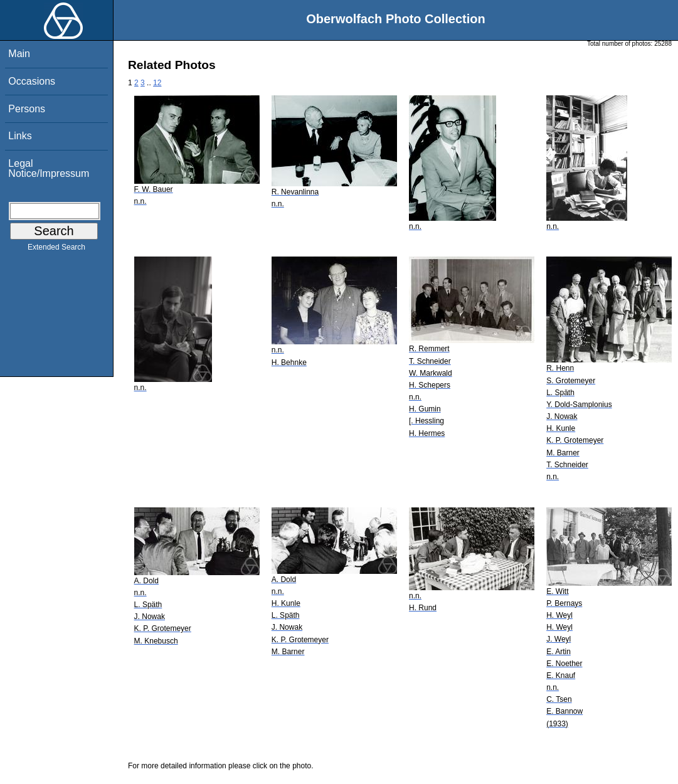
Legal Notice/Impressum (49, 168)
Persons (27, 109)
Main (19, 54)
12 (157, 83)
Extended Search (56, 250)
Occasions (32, 81)
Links (20, 136)
